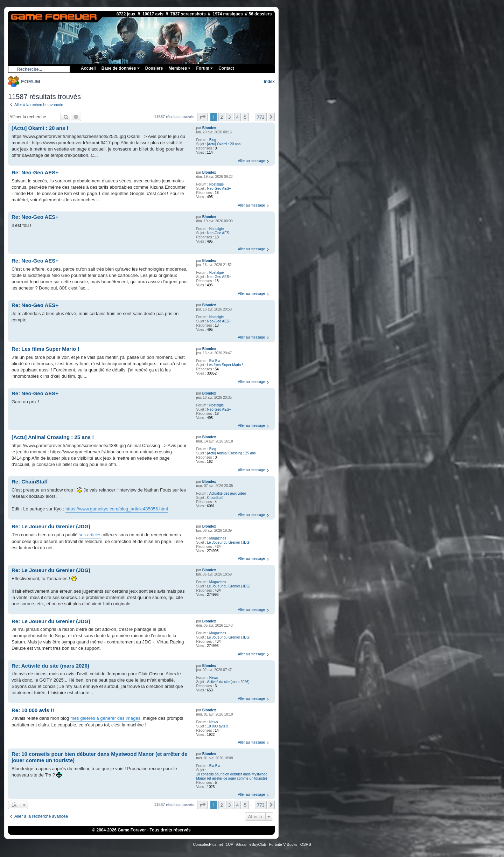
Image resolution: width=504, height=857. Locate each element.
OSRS (306, 844)
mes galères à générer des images (105, 718)
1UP (229, 844)
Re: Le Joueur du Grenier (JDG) (51, 526)
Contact (226, 68)
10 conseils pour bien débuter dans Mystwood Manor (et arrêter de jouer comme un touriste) (232, 776)
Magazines (218, 538)
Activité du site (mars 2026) (228, 682)
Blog (213, 140)
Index (269, 82)
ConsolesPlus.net (208, 844)
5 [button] (245, 117)
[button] (202, 117)
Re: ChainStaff (30, 482)
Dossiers (154, 68)
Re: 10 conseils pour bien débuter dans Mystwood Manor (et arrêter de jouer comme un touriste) (100, 757)
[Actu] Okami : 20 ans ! (225, 144)
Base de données (121, 68)
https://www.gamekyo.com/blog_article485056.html (117, 509)
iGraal (241, 844)
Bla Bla (215, 361)
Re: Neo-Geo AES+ (35, 172)
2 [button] (222, 117)
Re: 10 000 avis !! (33, 710)
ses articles (90, 535)
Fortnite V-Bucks (283, 844)
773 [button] (261, 117)
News (214, 678)
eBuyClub (258, 844)
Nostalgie (217, 184)
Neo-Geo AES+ (219, 189)
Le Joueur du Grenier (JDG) (229, 542)
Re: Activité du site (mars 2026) (50, 666)
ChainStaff (215, 498)
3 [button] (229, 117)
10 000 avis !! (218, 726)
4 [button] (237, 117)
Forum (204, 68)
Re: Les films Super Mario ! (45, 349)
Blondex (209, 128)
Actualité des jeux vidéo (228, 493)
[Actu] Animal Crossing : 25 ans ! (233, 453)
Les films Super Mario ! (225, 365)
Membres (179, 68)
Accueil (88, 68)
